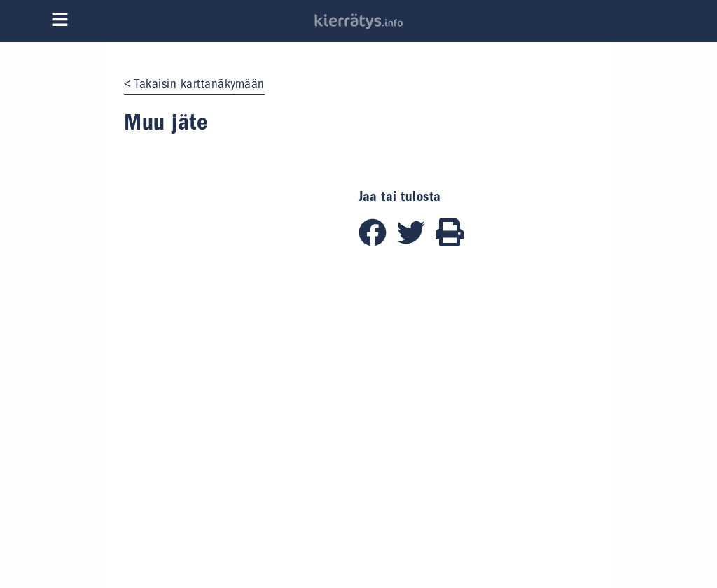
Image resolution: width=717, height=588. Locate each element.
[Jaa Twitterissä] (416, 242)
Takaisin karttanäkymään (200, 84)
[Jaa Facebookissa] (378, 242)
